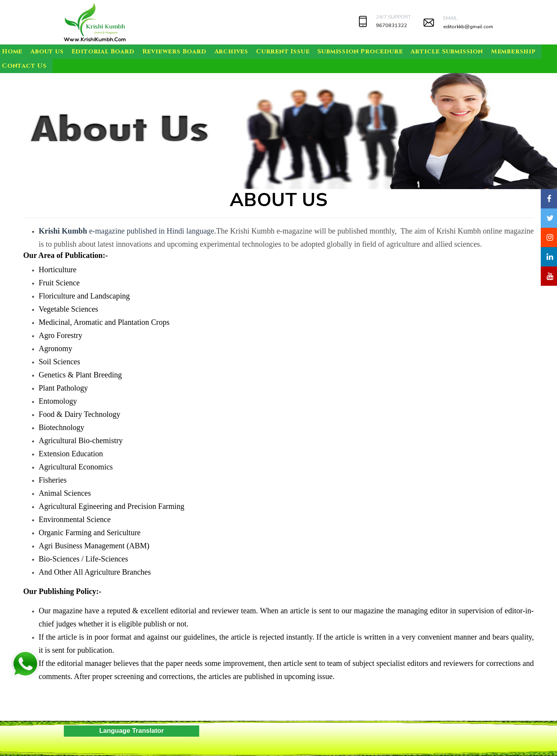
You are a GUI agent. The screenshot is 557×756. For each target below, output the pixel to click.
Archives (231, 51)
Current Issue (283, 51)
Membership (513, 51)
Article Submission (447, 51)
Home (12, 51)
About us (47, 51)
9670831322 (391, 26)
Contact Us (24, 66)
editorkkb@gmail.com (468, 27)
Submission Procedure (360, 51)
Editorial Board (103, 51)
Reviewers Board (174, 51)
